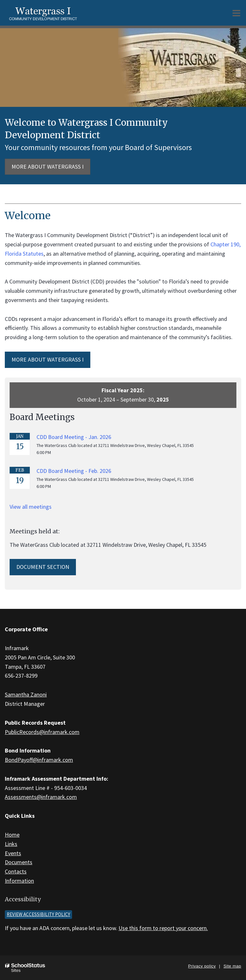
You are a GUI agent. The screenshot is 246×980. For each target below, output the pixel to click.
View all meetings (31, 507)
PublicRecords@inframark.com (42, 732)
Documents (19, 862)
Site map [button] (232, 966)
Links (11, 844)
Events (13, 853)
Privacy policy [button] (202, 966)
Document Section (43, 567)
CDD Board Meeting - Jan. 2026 (74, 437)
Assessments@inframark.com (41, 797)
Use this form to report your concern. (163, 928)
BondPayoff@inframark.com (39, 760)
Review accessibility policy (38, 914)
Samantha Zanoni (26, 694)
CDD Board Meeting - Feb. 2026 (74, 471)
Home (12, 835)
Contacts (16, 871)
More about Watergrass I (48, 167)
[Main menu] (236, 13)
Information (19, 881)
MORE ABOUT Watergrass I (48, 359)
